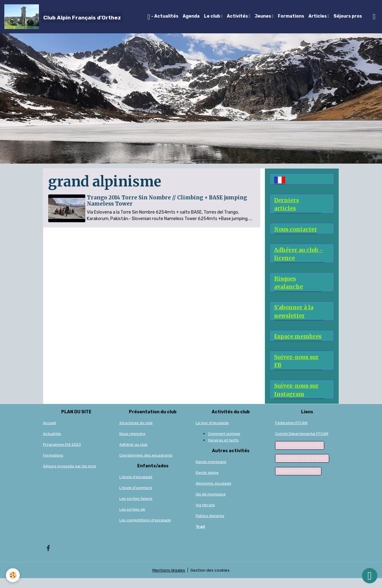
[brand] (64, 17)
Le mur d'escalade (212, 433)
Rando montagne (211, 472)
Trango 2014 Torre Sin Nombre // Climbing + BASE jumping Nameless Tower (168, 201)
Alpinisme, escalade (213, 493)
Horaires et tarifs (223, 450)
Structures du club (136, 433)
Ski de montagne (211, 504)
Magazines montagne (298, 481)
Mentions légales (169, 580)
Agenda (191, 16)
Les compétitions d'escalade (145, 530)
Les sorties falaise (136, 508)
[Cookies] (13, 575)
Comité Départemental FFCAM (302, 444)
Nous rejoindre (132, 444)
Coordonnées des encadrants (146, 465)
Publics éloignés (210, 526)
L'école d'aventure (136, 498)
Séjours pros (348, 16)
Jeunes (263, 16)
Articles (318, 16)
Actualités (52, 444)
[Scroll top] (370, 576)
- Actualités (163, 17)
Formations (291, 16)
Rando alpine (207, 482)
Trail (200, 536)
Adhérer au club (133, 454)
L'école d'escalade (136, 487)
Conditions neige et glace (302, 468)
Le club (212, 16)
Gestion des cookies (210, 580)
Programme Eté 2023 (62, 454)
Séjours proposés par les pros (70, 476)
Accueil (49, 433)
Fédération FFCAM (291, 433)
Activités (238, 16)
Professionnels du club (300, 455)
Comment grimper (224, 444)
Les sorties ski (132, 519)
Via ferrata (205, 515)
